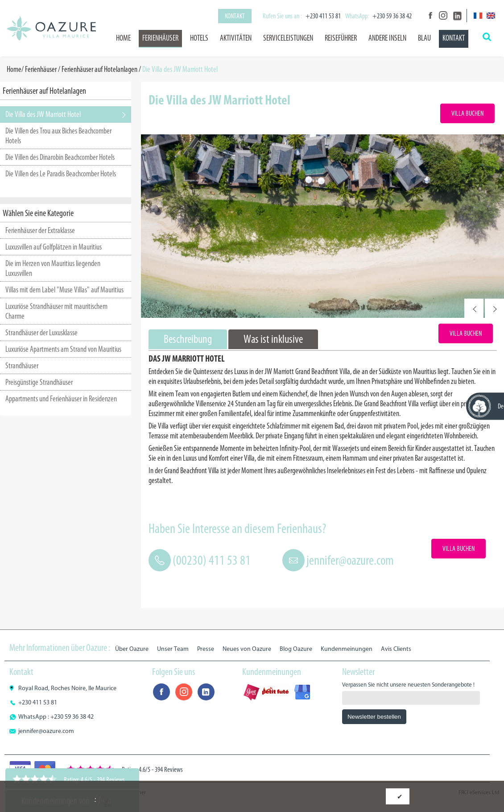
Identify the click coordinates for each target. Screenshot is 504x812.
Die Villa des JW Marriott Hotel (43, 114)
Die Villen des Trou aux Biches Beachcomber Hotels (58, 136)
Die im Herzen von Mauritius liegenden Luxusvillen (53, 268)
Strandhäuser (22, 366)
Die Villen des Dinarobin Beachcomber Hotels (60, 157)
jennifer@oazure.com (350, 560)
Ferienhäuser (160, 38)
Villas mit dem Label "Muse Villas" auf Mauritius (64, 290)
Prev (474, 308)
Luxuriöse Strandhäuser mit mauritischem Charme (56, 311)
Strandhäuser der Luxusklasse (41, 333)
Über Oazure (132, 649)
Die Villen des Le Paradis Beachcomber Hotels (61, 174)
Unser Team (173, 649)
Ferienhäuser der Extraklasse (40, 230)
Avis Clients (396, 649)
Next (494, 308)
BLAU (424, 38)
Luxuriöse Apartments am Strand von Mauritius (63, 349)
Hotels (199, 38)
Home (123, 38)
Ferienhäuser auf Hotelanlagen (99, 69)
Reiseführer (341, 38)
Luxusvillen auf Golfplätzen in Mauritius (54, 247)
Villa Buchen (467, 113)
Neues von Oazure (247, 649)
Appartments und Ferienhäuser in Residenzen (61, 399)
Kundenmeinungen (347, 649)
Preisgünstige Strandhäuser (39, 382)
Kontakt (235, 16)
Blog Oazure (296, 649)
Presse (206, 649)
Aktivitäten (236, 38)
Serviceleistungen (288, 38)
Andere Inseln (387, 38)
